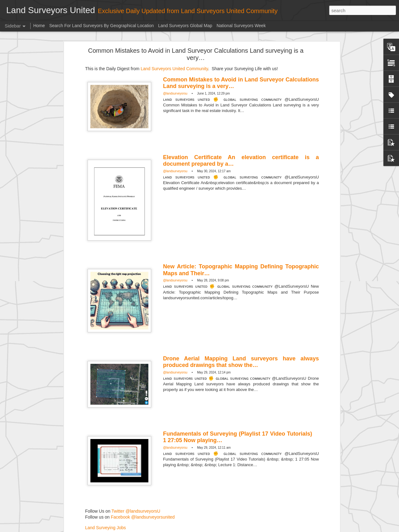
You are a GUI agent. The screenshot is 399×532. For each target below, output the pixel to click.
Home (39, 26)
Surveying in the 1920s (34, 501)
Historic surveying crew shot (38, 515)
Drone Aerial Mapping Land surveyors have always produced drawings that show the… (241, 303)
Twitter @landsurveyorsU (136, 452)
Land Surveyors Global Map (185, 26)
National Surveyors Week (241, 26)
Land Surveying (189, 488)
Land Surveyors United (207, 480)
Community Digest (153, 488)
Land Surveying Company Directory (103, 468)
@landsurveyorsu (175, 34)
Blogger (235, 529)
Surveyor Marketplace (90, 458)
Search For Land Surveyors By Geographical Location (101, 26)
